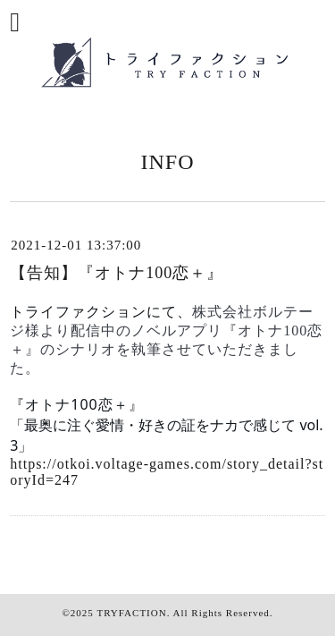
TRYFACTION (131, 613)
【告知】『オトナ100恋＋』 (117, 273)
